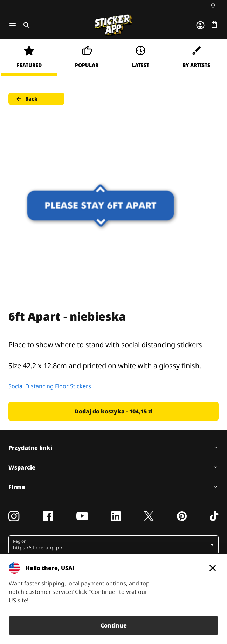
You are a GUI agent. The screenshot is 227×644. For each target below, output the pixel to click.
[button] (111, 545)
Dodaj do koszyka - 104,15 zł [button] (113, 411)
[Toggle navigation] (13, 25)
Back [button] (26, 99)
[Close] (213, 568)
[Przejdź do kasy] (214, 24)
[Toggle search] (25, 25)
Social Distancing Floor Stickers (50, 386)
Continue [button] (114, 625)
